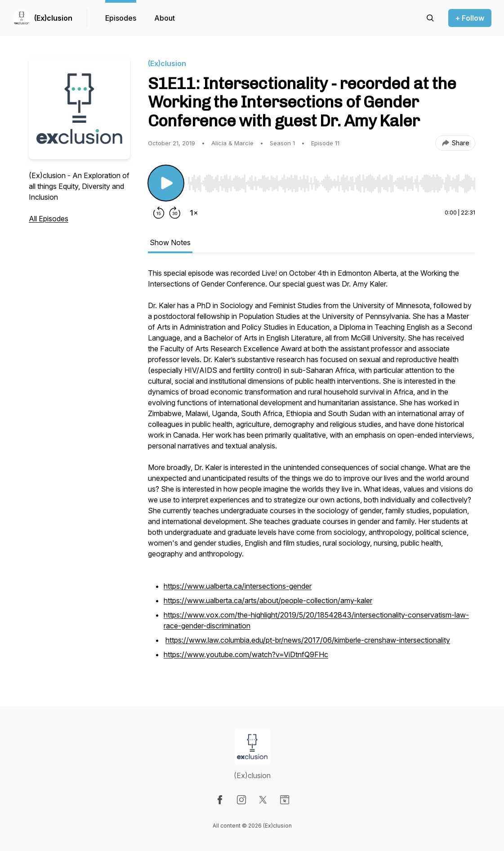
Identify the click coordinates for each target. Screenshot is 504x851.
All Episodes (49, 219)
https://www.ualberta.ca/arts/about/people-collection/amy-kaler (268, 600)
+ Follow (470, 18)
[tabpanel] (312, 469)
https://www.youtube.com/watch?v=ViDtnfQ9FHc (246, 654)
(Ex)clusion (53, 18)
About (165, 18)
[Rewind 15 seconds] (159, 213)
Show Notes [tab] (170, 242)
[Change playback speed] (194, 213)
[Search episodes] (430, 18)
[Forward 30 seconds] (175, 213)
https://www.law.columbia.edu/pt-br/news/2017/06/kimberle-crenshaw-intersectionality (308, 640)
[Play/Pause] (166, 183)
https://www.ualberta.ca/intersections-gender (238, 586)
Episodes (121, 18)
